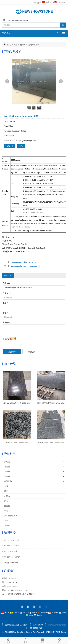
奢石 (6, 491)
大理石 (7, 462)
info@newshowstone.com (18, 20)
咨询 (43, 640)
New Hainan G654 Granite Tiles (51, 443)
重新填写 (32, 352)
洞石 (6, 501)
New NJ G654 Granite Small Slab (51, 403)
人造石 (7, 476)
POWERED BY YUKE (52, 632)
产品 (16, 45)
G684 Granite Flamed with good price (27, 266)
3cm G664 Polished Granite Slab (25, 262)
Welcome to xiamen (12, 557)
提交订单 (12, 352)
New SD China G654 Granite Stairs (17, 403)
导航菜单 (6, 33)
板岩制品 (8, 481)
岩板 (6, 486)
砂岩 (6, 511)
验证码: (6, 339)
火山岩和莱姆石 (11, 516)
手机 (26, 640)
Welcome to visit (11, 551)
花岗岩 (23, 45)
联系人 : (7, 293)
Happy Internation (11, 562)
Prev (7, 81)
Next (61, 81)
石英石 (7, 471)
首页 (9, 45)
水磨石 (7, 496)
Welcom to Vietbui (11, 540)
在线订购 (10, 146)
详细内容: (7, 323)
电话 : (6, 303)
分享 (9, 640)
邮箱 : (6, 313)
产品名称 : (8, 283)
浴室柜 (7, 506)
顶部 (60, 640)
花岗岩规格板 (33, 45)
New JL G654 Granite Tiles (17, 443)
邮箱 (21, 146)
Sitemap (64, 632)
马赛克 (7, 525)
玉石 (6, 520)
